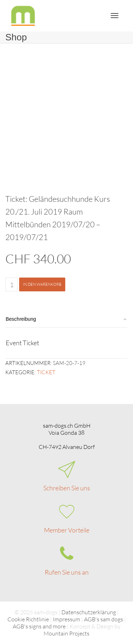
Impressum (66, 619)
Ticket (46, 372)
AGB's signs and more (39, 626)
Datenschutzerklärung (89, 612)
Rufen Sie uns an (67, 572)
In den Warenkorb (42, 284)
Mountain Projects (66, 633)
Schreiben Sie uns (67, 488)
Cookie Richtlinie (28, 619)
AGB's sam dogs (104, 619)
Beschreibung (21, 319)
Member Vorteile (67, 530)
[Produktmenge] (12, 284)
